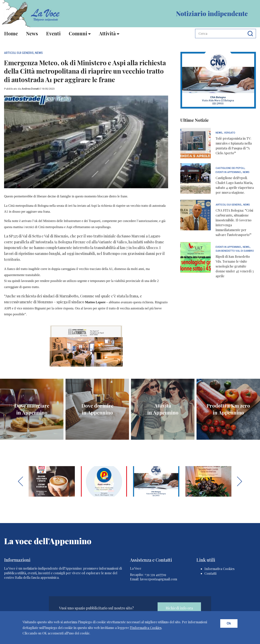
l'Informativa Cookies (146, 628)
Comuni (78, 33)
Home (11, 33)
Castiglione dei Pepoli (230, 168)
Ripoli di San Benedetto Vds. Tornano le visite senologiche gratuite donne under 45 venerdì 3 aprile (235, 266)
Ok (229, 623)
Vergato (230, 133)
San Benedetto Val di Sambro (235, 251)
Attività (107, 33)
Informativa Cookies (219, 569)
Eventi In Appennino (228, 172)
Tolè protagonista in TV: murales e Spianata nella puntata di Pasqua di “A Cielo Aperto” (234, 146)
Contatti (210, 573)
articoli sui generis (19, 53)
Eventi (53, 33)
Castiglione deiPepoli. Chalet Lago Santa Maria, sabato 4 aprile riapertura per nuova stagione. (235, 185)
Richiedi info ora (179, 608)
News (32, 33)
